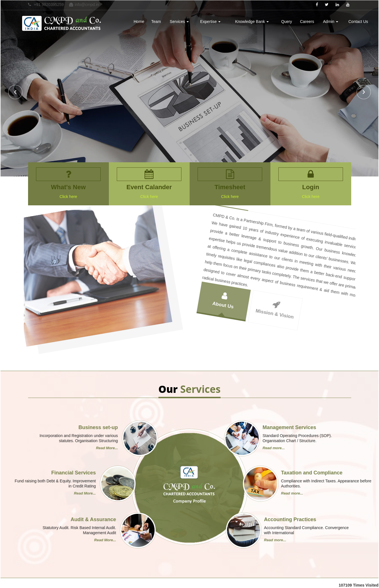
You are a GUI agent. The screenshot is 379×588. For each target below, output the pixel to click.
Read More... (301, 448)
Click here (65, 197)
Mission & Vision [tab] (287, 289)
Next (363, 93)
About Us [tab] (239, 267)
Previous (16, 93)
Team (156, 22)
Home (139, 22)
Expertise (210, 22)
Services (179, 22)
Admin (331, 22)
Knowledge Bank (252, 22)
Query (287, 22)
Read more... (80, 448)
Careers (307, 22)
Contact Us (358, 22)
